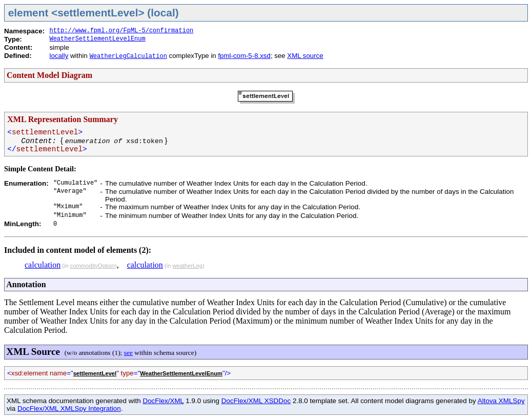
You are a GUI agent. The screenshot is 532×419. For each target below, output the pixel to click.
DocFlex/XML (163, 401)
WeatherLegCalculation (128, 56)
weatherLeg (187, 266)
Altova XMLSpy (501, 401)
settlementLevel (95, 373)
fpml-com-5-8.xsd (244, 56)
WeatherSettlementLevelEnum (97, 39)
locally (59, 56)
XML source (305, 56)
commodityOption (93, 266)
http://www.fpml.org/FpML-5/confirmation (121, 31)
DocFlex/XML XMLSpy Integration (69, 408)
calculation (43, 265)
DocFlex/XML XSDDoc (256, 401)
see (128, 353)
